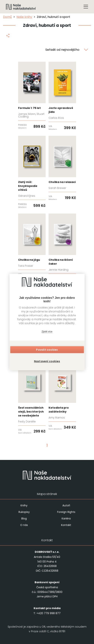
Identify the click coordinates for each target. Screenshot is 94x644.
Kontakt (66, 525)
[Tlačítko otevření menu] (86, 7)
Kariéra (66, 518)
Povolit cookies (47, 350)
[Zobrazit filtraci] (8, 36)
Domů (7, 17)
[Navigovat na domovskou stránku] (21, 7)
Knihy (24, 505)
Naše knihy (24, 17)
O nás (24, 525)
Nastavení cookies (47, 361)
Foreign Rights (66, 512)
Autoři (66, 505)
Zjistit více (47, 332)
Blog (24, 518)
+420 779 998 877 (48, 613)
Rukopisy (24, 512)
